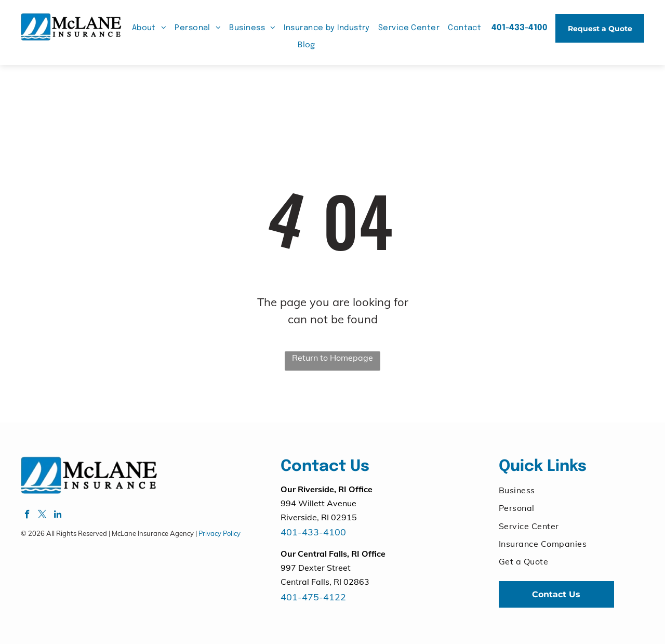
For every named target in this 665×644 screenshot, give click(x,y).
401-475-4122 (313, 597)
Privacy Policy (220, 533)
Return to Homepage (332, 358)
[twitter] (42, 516)
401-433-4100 (313, 532)
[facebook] (27, 516)
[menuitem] (149, 28)
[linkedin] (57, 516)
